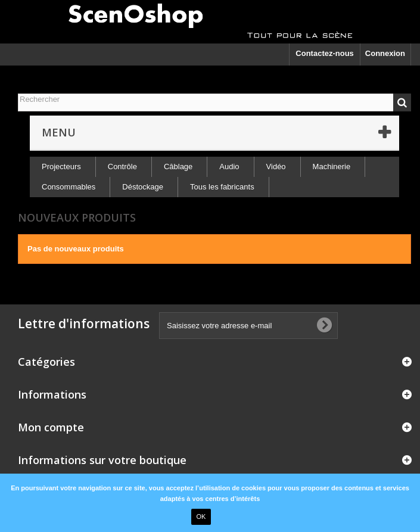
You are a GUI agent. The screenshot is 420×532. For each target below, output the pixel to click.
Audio (229, 167)
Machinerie (332, 167)
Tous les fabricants (222, 187)
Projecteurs (61, 167)
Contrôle (122, 167)
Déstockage (143, 187)
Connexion (385, 53)
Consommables (69, 187)
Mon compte (51, 427)
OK (201, 517)
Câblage (178, 167)
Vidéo (276, 167)
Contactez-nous (325, 53)
